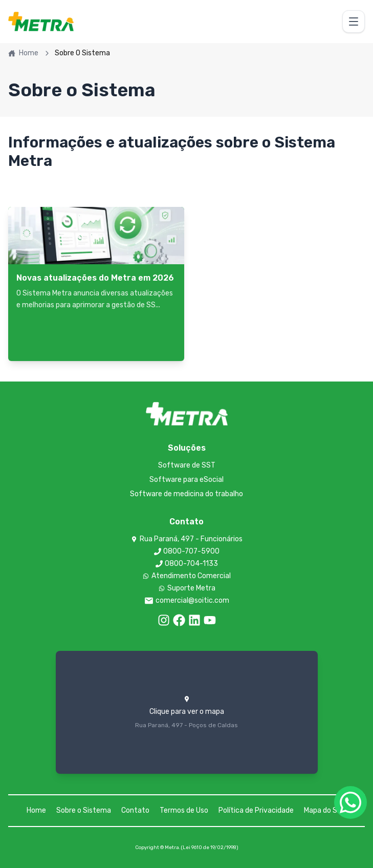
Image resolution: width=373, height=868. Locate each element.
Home (23, 53)
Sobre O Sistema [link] (82, 53)
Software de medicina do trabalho (186, 494)
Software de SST (187, 465)
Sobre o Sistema (84, 810)
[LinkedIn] (194, 620)
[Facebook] (179, 620)
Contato (135, 810)
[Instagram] (164, 620)
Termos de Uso (184, 810)
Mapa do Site (325, 810)
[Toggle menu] (354, 22)
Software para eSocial (186, 480)
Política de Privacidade (256, 810)
